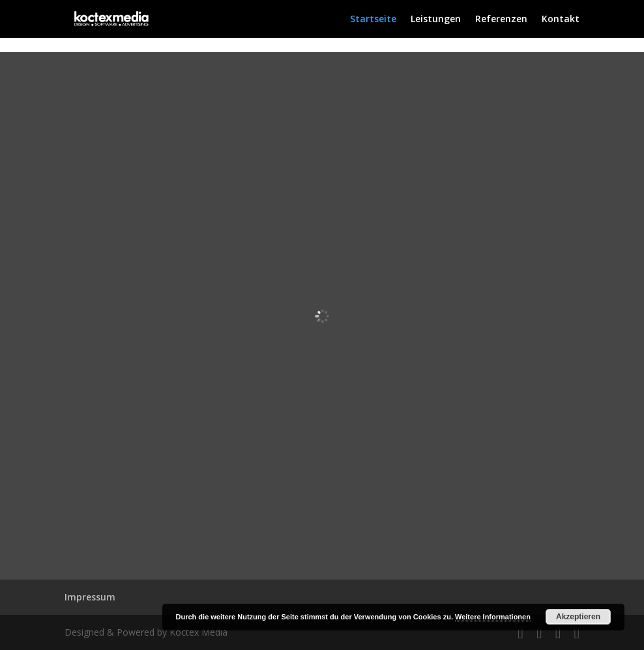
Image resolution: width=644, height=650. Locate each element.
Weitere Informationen (493, 617)
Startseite (373, 20)
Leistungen (436, 20)
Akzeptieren (578, 617)
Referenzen (501, 20)
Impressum (90, 597)
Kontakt (561, 20)
